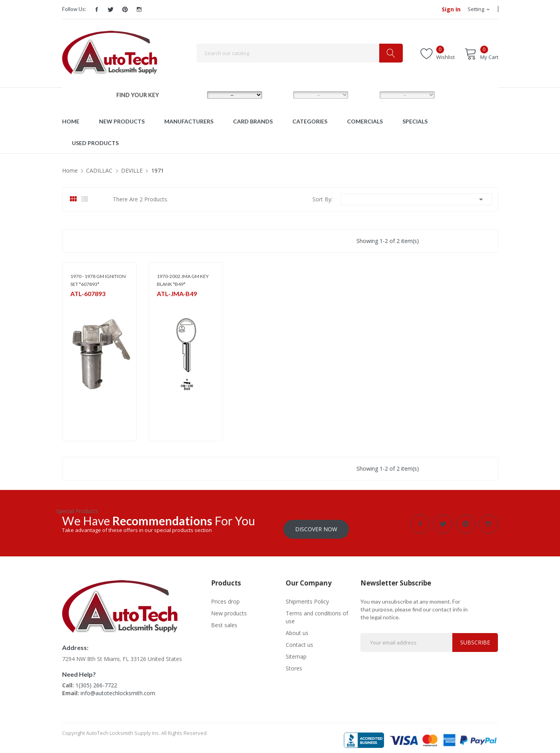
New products (229, 608)
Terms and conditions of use (317, 612)
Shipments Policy (307, 596)
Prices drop (225, 596)
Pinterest (125, 9)
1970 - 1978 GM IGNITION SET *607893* (98, 280)
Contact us (299, 640)
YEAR (365, 95)
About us (297, 628)
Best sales (224, 620)
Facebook (97, 9)
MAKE (194, 95)
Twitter (111, 9)
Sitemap (296, 651)
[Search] (300, 53)
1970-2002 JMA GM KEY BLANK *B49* (183, 280)
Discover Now (316, 524)
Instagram (139, 9)
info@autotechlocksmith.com (118, 688)
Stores (294, 663)
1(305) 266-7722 (96, 680)
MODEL (282, 95)
